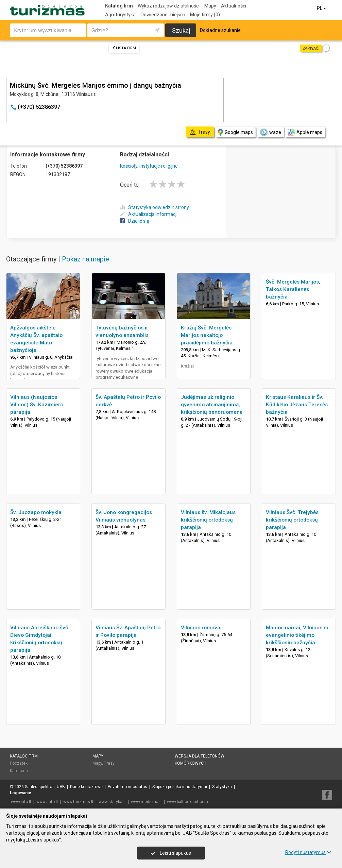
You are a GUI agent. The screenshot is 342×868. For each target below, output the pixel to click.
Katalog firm (119, 6)
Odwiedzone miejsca (163, 15)
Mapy (210, 6)
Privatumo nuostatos (127, 787)
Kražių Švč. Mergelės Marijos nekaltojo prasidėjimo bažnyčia (207, 335)
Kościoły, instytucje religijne (149, 166)
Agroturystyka (120, 15)
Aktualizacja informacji (149, 214)
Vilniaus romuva (201, 628)
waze (270, 132)
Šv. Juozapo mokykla (36, 512)
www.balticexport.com (187, 802)
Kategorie (19, 771)
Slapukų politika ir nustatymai (180, 787)
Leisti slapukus (171, 853)
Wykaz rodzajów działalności (169, 6)
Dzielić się (134, 221)
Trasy (109, 763)
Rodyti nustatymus (308, 852)
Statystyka (222, 787)
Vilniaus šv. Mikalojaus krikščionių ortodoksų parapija (208, 520)
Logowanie (21, 793)
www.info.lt (21, 802)
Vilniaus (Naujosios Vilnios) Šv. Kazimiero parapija (37, 405)
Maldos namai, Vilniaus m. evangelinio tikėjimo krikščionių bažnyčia (298, 635)
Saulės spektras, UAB (45, 787)
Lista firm (124, 48)
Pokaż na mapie (85, 259)
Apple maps (305, 132)
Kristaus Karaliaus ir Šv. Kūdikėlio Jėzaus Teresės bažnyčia (297, 405)
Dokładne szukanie (220, 30)
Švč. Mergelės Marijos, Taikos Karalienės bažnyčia (293, 289)
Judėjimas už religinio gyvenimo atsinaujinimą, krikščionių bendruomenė (212, 405)
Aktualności (234, 6)
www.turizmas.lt (78, 802)
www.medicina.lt (146, 802)
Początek (19, 763)
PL (322, 8)
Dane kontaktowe (86, 787)
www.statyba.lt (112, 802)
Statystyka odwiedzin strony (155, 207)
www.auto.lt (47, 802)
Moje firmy (205, 15)
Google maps (235, 132)
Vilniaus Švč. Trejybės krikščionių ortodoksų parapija (292, 520)
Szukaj (181, 30)
